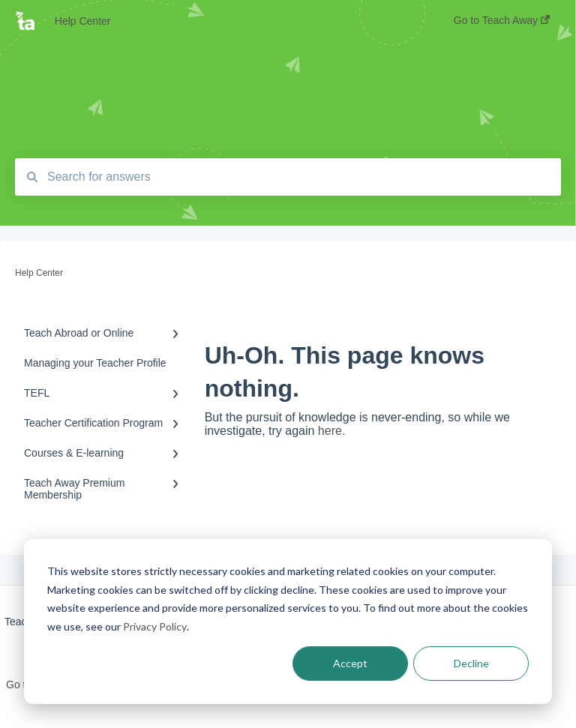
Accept (350, 663)
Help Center (83, 21)
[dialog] (288, 622)
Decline (471, 663)
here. (331, 431)
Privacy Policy (155, 626)
